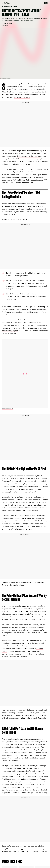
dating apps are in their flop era (28, 156)
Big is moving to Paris (22, 97)
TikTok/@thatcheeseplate (7, 409)
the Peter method (30, 183)
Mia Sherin (8, 24)
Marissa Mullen (25, 180)
